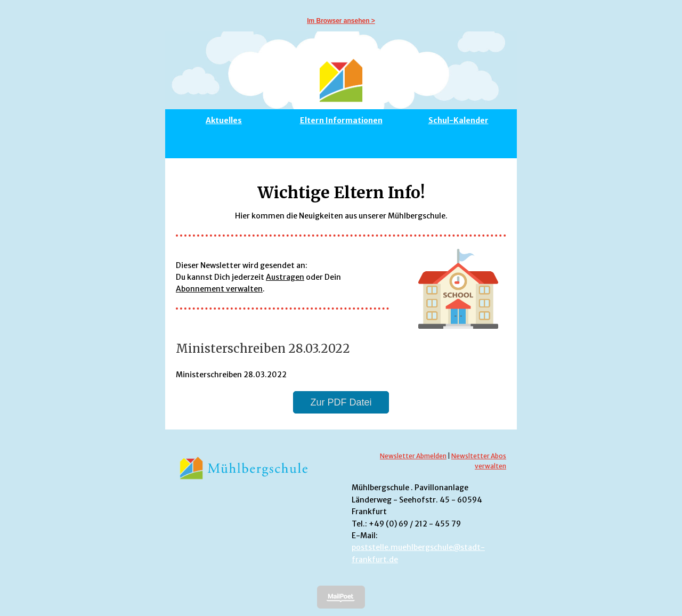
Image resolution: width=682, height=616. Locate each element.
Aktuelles (224, 120)
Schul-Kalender (458, 120)
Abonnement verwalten (219, 289)
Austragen (285, 277)
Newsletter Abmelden (413, 456)
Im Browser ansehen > (341, 21)
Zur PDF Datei (341, 402)
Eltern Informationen (341, 120)
